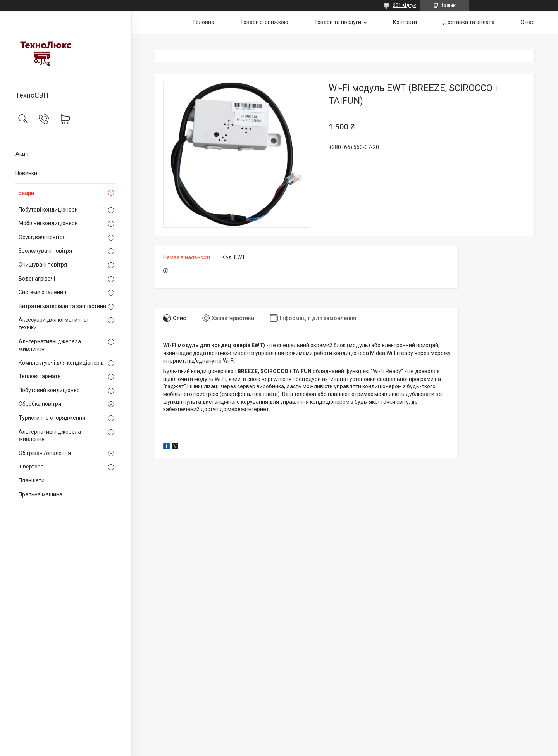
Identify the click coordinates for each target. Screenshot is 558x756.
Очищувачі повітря (43, 265)
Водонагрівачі (37, 279)
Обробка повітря (40, 404)
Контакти (405, 22)
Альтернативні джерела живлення (50, 345)
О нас (527, 22)
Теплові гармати (40, 376)
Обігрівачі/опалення (45, 453)
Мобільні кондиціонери (48, 223)
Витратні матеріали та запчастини (62, 306)
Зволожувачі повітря (45, 251)
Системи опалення (42, 292)
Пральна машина (40, 494)
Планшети (32, 480)
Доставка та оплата (469, 22)
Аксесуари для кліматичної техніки (53, 324)
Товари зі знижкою (264, 22)
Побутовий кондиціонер (49, 390)
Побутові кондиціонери (48, 210)
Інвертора (31, 467)
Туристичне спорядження (52, 418)
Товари (25, 193)
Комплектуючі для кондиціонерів (61, 363)
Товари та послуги (338, 22)
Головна (204, 22)
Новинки (26, 173)
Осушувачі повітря (42, 237)
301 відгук (404, 5)
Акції (22, 154)
